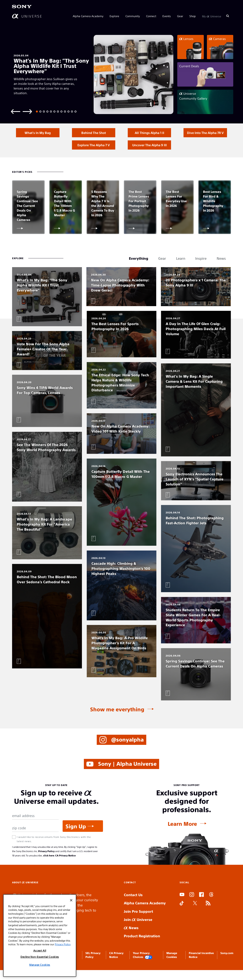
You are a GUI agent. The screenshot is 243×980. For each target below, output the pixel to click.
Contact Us (133, 906)
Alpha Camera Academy (88, 16)
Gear (180, 16)
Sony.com (227, 964)
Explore (114, 16)
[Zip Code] (35, 839)
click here (49, 867)
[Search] (228, 16)
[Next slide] (27, 111)
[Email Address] (35, 827)
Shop (193, 16)
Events (167, 16)
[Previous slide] (16, 111)
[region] (40, 936)
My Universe (212, 16)
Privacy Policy (46, 862)
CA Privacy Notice (65, 867)
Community (133, 16)
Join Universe (138, 931)
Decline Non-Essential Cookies (40, 957)
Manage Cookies (40, 965)
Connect (151, 16)
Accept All (40, 950)
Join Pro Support (138, 922)
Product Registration (142, 947)
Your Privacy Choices (143, 966)
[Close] (71, 900)
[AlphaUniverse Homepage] (27, 16)
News (131, 939)
